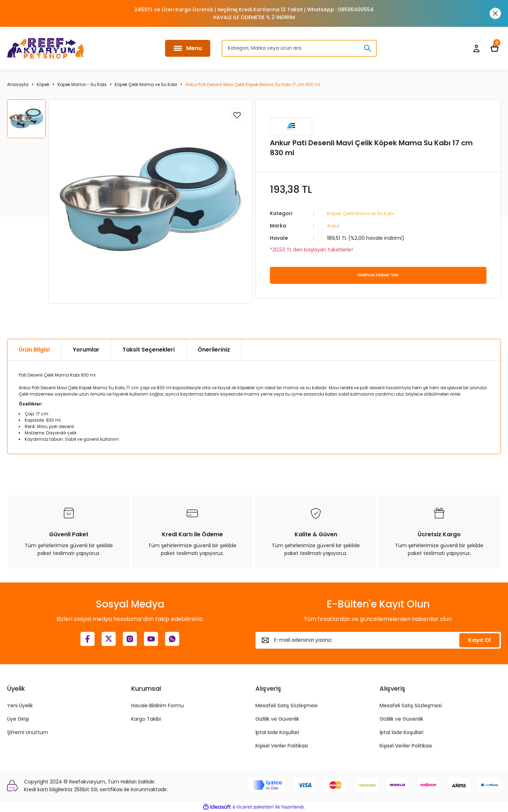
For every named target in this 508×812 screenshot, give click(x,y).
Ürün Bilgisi (34, 350)
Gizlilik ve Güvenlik (277, 719)
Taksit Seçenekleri (149, 350)
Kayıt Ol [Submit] (479, 640)
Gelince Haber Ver (378, 275)
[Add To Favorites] (237, 115)
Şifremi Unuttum (28, 732)
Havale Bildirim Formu (158, 706)
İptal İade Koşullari (277, 732)
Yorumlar (86, 350)
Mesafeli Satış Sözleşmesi (286, 706)
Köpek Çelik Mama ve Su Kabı (363, 213)
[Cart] (495, 48)
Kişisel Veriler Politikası (282, 746)
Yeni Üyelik (20, 706)
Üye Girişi (18, 719)
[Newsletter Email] (378, 640)
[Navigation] (188, 48)
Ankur (334, 225)
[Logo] (46, 48)
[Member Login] (476, 48)
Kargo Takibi (146, 719)
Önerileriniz (214, 350)
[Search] (299, 48)
